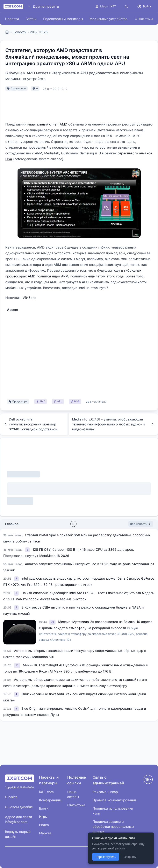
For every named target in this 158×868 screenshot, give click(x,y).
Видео (44, 825)
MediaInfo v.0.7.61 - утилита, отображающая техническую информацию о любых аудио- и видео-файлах (113, 424)
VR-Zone (29, 298)
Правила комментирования (115, 800)
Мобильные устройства (108, 19)
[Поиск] (126, 6)
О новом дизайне (19, 807)
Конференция (50, 800)
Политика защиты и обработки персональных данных (113, 827)
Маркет (45, 833)
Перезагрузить (106, 857)
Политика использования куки (113, 811)
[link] (28, 549)
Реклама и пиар (105, 792)
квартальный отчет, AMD (47, 124)
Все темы (143, 19)
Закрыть (130, 857)
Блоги (44, 808)
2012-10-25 (39, 32)
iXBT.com (46, 792)
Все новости (141, 524)
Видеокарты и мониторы (63, 19)
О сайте (11, 797)
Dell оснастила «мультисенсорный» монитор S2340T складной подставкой (30, 424)
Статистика (76, 805)
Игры (43, 817)
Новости (12, 19)
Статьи (31, 19)
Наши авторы (73, 794)
